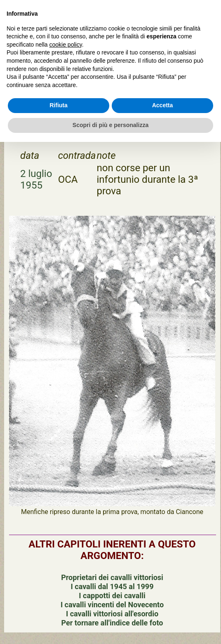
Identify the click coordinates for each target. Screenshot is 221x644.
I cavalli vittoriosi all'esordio (112, 614)
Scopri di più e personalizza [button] (110, 125)
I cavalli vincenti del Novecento (112, 605)
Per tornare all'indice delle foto (112, 623)
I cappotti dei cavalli (112, 596)
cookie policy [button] (66, 45)
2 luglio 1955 (36, 179)
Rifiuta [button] (59, 105)
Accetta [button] (163, 105)
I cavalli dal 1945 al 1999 (112, 586)
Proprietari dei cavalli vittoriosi (112, 577)
